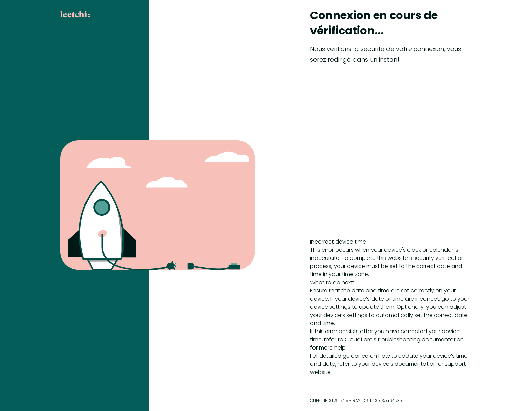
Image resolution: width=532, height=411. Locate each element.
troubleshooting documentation (421, 339)
